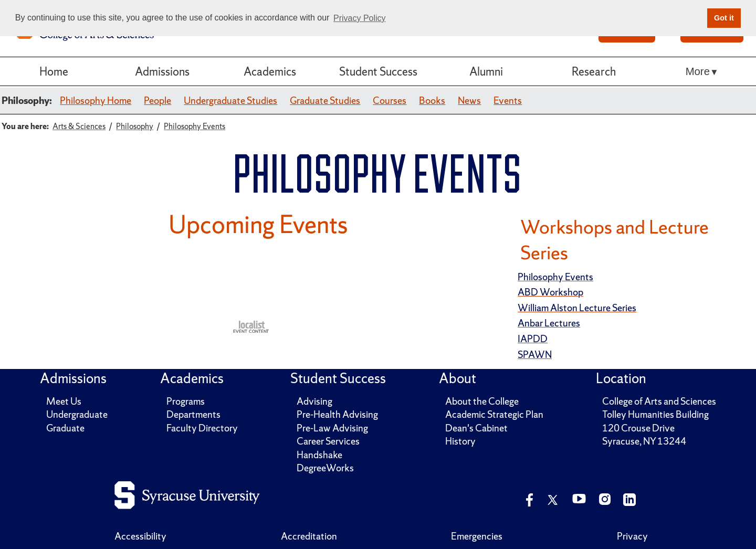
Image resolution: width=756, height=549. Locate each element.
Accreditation (309, 536)
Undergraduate (77, 414)
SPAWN (535, 355)
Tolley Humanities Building (655, 414)
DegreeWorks (325, 468)
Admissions (162, 71)
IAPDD (533, 339)
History (460, 441)
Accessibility (140, 536)
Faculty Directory (202, 428)
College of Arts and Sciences (659, 401)
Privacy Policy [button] (360, 18)
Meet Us (64, 401)
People (157, 101)
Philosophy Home (96, 101)
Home (54, 71)
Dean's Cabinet (476, 428)
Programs (186, 401)
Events (508, 101)
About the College (482, 401)
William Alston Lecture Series (577, 308)
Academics (270, 71)
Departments (193, 414)
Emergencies (477, 536)
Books (432, 101)
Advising (314, 401)
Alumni (486, 71)
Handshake (319, 455)
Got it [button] (724, 18)
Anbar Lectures (549, 323)
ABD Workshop (550, 292)
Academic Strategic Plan (494, 414)
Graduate (65, 428)
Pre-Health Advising (337, 414)
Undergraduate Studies (230, 101)
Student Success (378, 71)
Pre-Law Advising (332, 428)
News (469, 101)
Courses (390, 101)
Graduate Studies (325, 101)
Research (594, 71)
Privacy (632, 536)
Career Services (328, 441)
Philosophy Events (555, 277)
